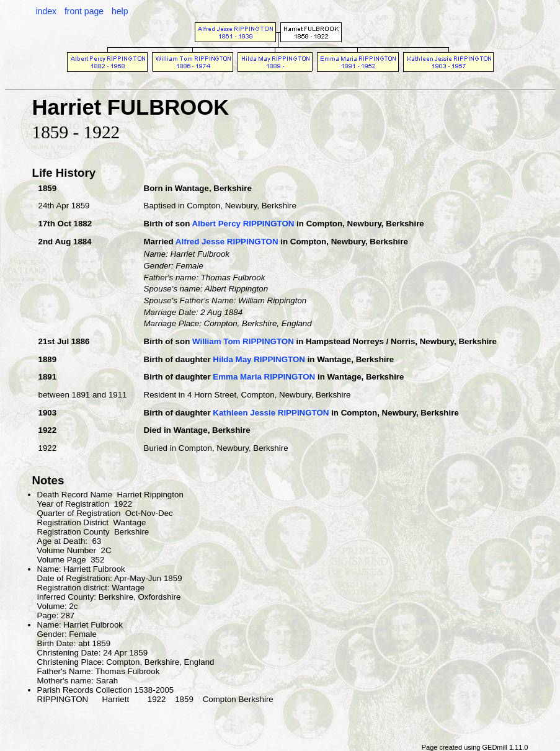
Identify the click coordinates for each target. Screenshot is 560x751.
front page (84, 11)
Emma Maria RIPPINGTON (264, 377)
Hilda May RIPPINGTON (259, 359)
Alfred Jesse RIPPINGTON (227, 242)
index (46, 11)
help (120, 11)
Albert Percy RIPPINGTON (243, 224)
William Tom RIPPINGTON (243, 341)
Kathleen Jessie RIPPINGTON (271, 413)
